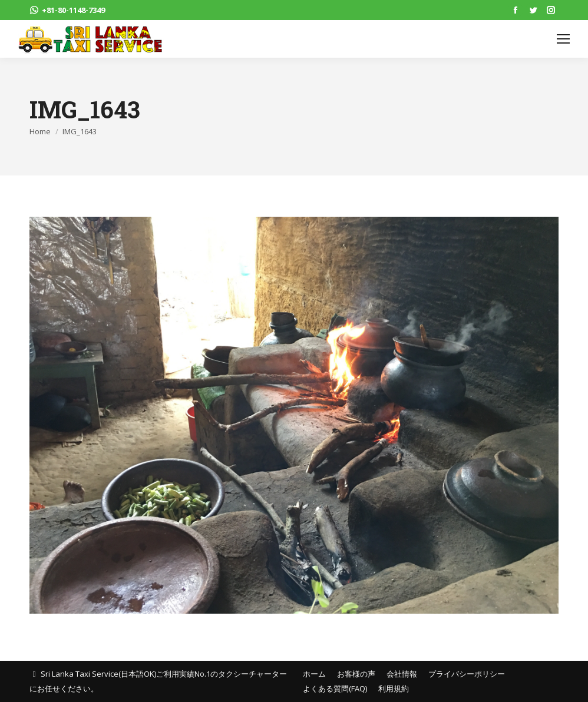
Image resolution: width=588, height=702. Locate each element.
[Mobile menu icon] (563, 39)
